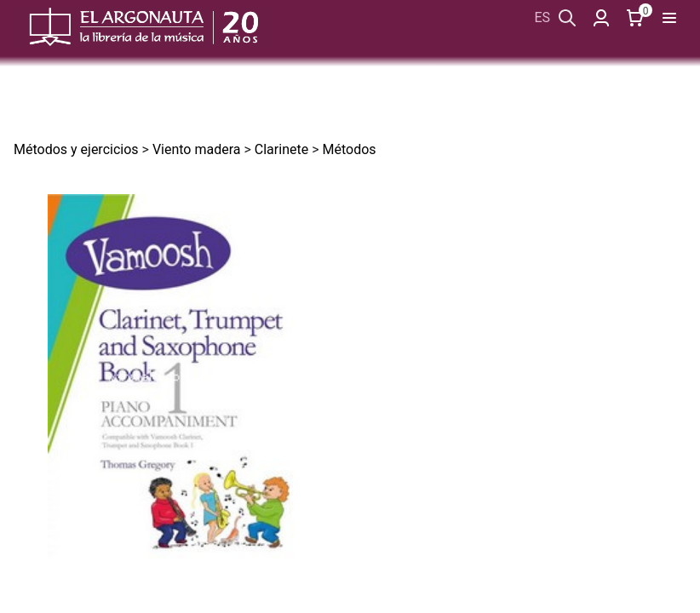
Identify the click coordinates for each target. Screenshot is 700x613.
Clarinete (281, 149)
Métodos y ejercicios (76, 149)
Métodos (349, 149)
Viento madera (197, 149)
